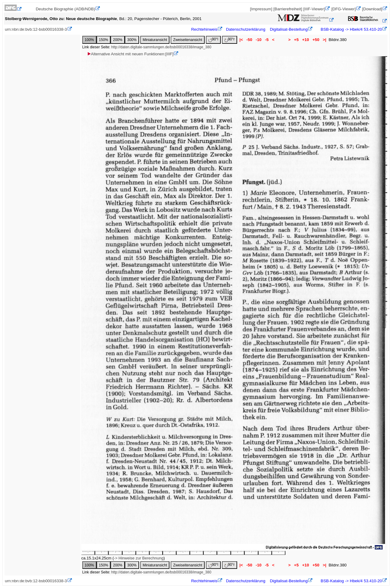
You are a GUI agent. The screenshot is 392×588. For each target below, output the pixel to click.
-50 (249, 40)
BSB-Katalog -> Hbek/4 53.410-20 (351, 29)
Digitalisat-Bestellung (289, 29)
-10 (259, 40)
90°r (230, 40)
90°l (213, 40)
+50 (316, 40)
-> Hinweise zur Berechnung (139, 558)
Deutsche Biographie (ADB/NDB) (66, 9)
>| (324, 40)
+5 (297, 40)
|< (241, 40)
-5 (267, 40)
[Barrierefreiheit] (288, 9)
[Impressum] (261, 9)
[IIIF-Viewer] (314, 9)
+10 (305, 40)
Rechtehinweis (204, 29)
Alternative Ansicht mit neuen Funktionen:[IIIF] (130, 54)
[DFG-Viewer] (343, 9)
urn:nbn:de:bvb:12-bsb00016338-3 (36, 29)
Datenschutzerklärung (246, 29)
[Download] (372, 9)
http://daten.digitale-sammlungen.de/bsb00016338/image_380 (161, 47)
